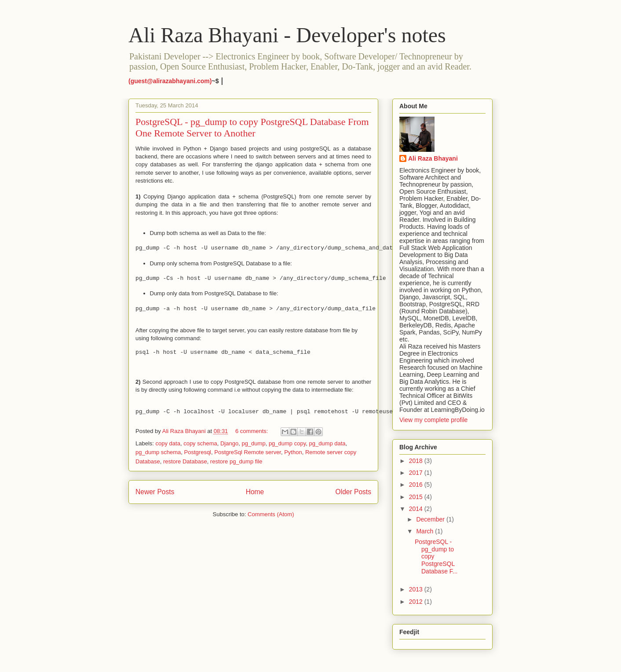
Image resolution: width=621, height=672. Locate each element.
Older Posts (353, 492)
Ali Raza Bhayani (433, 158)
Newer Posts (155, 492)
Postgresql (198, 452)
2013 (417, 589)
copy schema (200, 443)
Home (255, 492)
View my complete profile (433, 420)
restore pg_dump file (236, 461)
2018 (417, 461)
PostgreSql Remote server (248, 452)
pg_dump (253, 443)
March (426, 531)
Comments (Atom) (271, 514)
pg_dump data (327, 443)
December (431, 519)
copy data (168, 443)
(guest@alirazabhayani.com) (170, 81)
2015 (417, 497)
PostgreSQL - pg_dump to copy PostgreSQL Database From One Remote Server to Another (252, 127)
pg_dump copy (287, 443)
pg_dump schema (158, 452)
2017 (417, 473)
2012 (417, 602)
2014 (417, 509)
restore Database (185, 461)
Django (229, 443)
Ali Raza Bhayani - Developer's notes (287, 35)
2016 (417, 485)
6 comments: (252, 431)
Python (293, 452)
